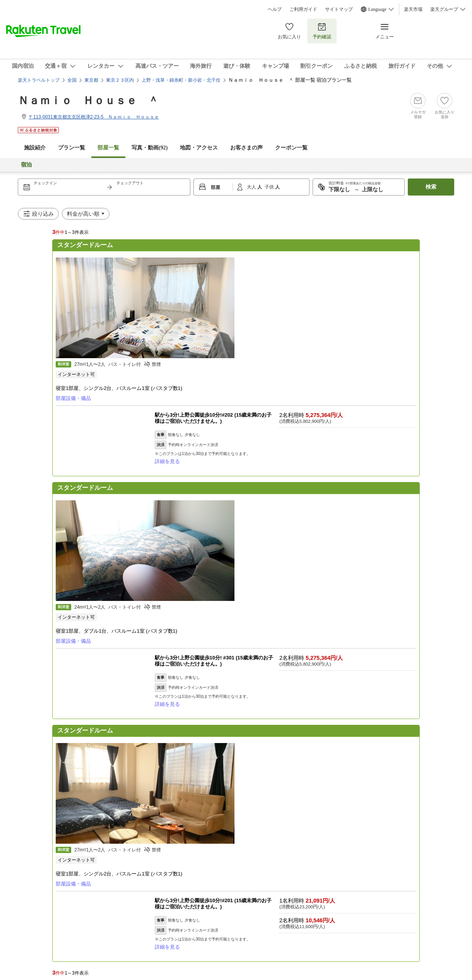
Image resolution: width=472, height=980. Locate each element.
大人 (252, 187)
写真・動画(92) (150, 148)
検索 (431, 187)
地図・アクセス (199, 148)
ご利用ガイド (303, 9)
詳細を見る (167, 461)
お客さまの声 (246, 148)
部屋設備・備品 (73, 398)
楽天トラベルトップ (39, 80)
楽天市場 (413, 9)
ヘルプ (275, 9)
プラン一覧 (72, 148)
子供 (270, 187)
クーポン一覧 (291, 148)
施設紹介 (35, 148)
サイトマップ (339, 9)
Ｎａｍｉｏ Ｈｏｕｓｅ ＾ (88, 100)
